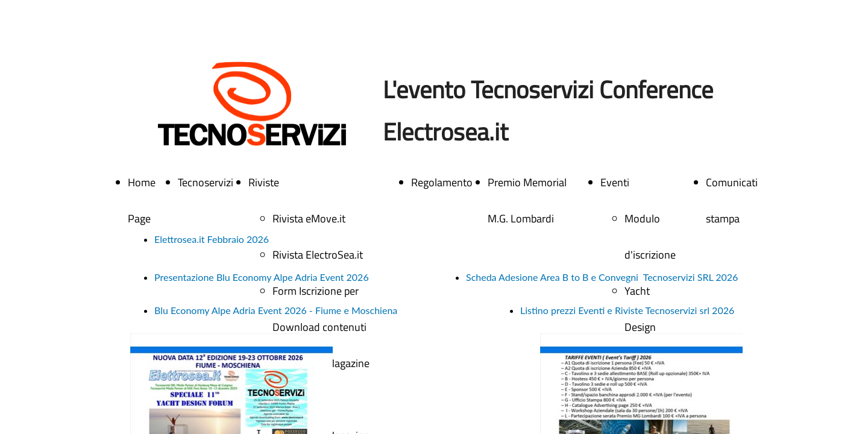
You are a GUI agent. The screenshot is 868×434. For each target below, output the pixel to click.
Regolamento (442, 182)
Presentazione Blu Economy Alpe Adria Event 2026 (262, 277)
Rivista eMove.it (309, 219)
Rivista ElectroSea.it (318, 255)
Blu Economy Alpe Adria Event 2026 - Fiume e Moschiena (276, 310)
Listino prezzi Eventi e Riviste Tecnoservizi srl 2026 (627, 310)
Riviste (264, 182)
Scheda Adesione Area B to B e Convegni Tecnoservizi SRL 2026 (602, 277)
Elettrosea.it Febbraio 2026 (212, 239)
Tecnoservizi (206, 182)
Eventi (615, 182)
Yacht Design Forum (640, 327)
